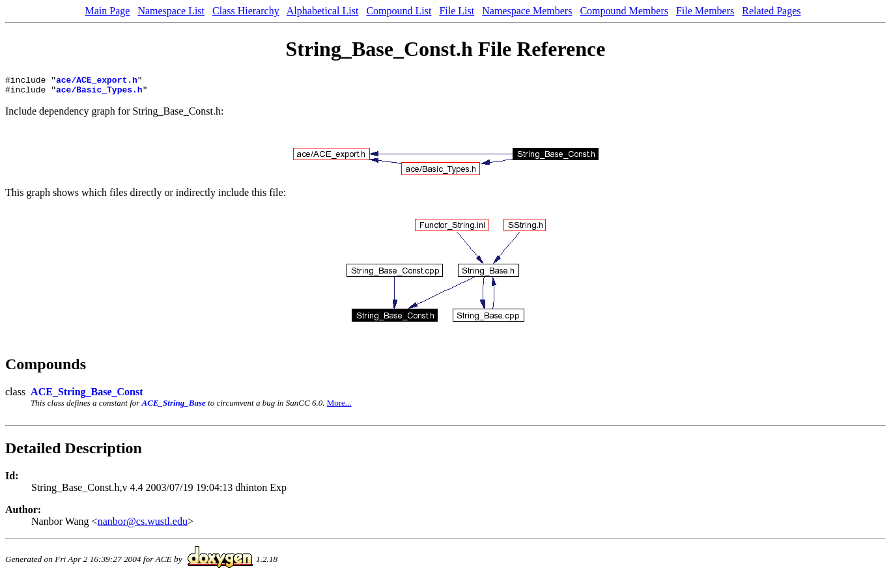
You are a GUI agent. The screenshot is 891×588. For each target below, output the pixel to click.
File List (457, 11)
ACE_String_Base (174, 407)
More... (339, 407)
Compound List (399, 11)
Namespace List (171, 11)
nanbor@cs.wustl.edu (143, 525)
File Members (705, 11)
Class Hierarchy (246, 11)
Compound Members (624, 11)
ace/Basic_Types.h (99, 93)
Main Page (108, 11)
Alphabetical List (323, 11)
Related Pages (771, 11)
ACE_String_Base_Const (87, 396)
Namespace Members (527, 11)
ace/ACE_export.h (97, 81)
